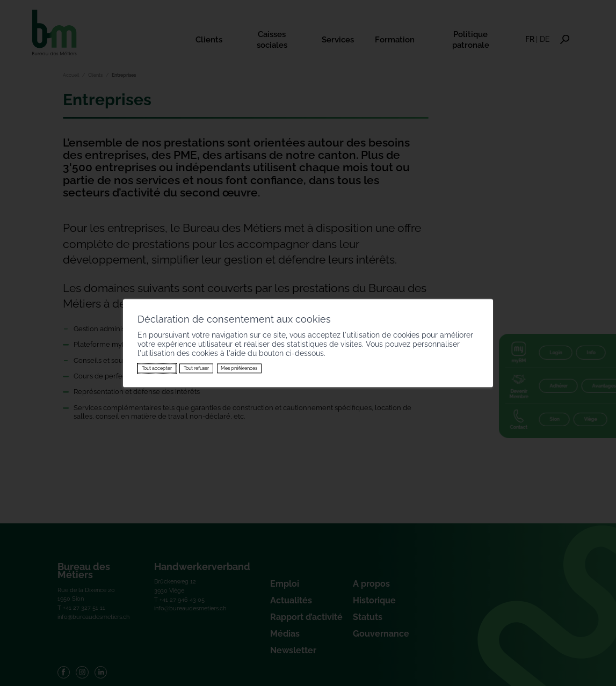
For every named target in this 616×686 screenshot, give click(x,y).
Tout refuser (196, 368)
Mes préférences (239, 368)
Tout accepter (157, 368)
